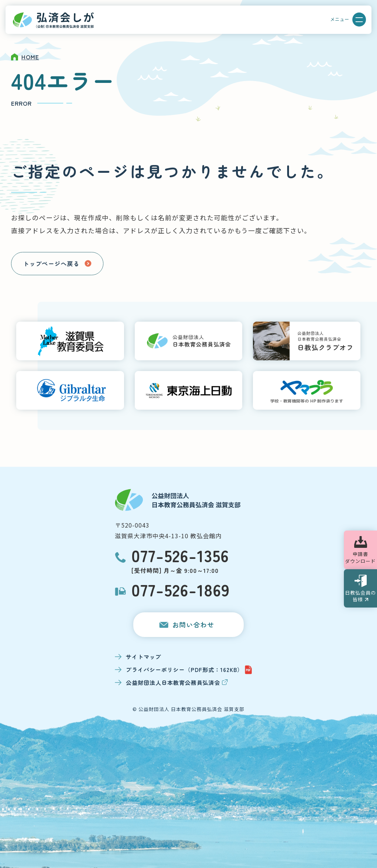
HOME (30, 57)
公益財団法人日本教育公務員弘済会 (177, 682)
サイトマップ (144, 657)
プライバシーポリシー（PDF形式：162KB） (189, 670)
